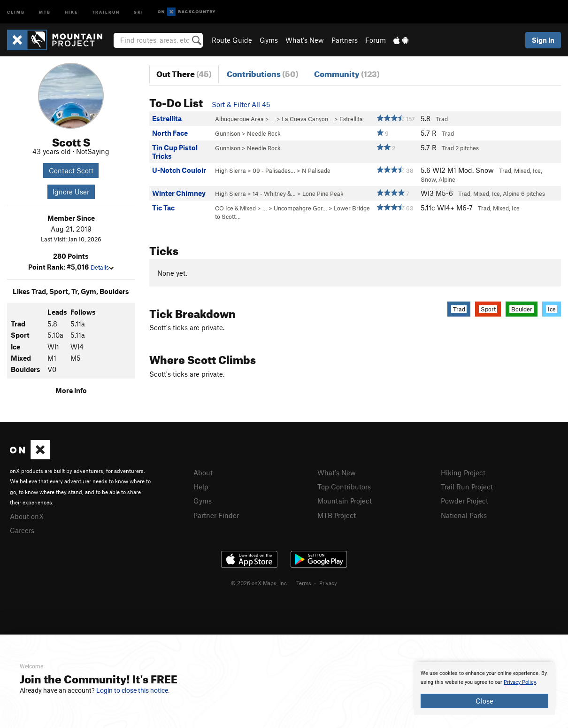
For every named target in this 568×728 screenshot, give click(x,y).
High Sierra (230, 170)
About (203, 472)
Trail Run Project (467, 486)
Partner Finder (216, 514)
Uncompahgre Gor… (300, 208)
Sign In (543, 40)
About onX (27, 516)
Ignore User (71, 192)
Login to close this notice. (133, 690)
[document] (484, 689)
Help (201, 486)
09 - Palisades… (274, 170)
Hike (71, 12)
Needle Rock (264, 133)
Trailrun (106, 12)
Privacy (328, 581)
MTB (45, 12)
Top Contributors (344, 486)
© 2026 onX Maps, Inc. (260, 581)
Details (102, 267)
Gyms (269, 40)
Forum (376, 40)
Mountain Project (345, 500)
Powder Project (464, 500)
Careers (22, 529)
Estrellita (351, 119)
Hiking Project (463, 472)
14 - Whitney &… (274, 194)
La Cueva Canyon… (307, 119)
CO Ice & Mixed (235, 208)
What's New (305, 40)
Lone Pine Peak (323, 194)
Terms (304, 581)
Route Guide (232, 40)
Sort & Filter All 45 (241, 104)
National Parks (464, 514)
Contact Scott (71, 170)
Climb (16, 12)
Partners (345, 40)
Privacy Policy (520, 682)
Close (484, 701)
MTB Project (337, 514)
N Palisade (316, 170)
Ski (139, 12)
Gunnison (228, 133)
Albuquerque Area (239, 119)
